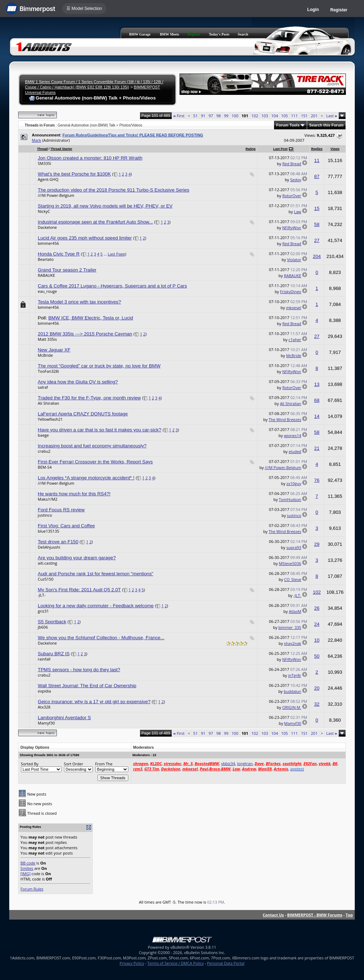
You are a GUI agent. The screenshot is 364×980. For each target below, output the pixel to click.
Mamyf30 (46, 723)
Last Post (280, 149)
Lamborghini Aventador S (64, 718)
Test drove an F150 (58, 542)
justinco (45, 515)
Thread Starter (61, 149)
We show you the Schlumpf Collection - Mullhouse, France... (101, 638)
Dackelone (47, 227)
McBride (45, 355)
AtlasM (295, 611)
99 (226, 116)
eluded (295, 451)
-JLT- (42, 595)
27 (317, 240)
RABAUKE (46, 275)
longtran (245, 763)
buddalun (292, 691)
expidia (44, 691)
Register (339, 10)
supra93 (294, 547)
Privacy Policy (132, 963)
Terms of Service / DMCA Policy (175, 963)
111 (295, 116)
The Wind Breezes (285, 419)
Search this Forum (326, 125)
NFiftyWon (292, 228)
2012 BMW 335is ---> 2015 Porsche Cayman (85, 334)
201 (314, 116)
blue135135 (48, 531)
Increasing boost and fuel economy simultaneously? (92, 446)
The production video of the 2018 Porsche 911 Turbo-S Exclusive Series (113, 190)
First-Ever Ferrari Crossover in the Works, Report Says (95, 462)
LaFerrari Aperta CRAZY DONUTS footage (83, 414)
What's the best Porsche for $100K (74, 174)
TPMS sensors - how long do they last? (79, 670)
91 (203, 116)
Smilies (27, 868)
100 (235, 116)
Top (349, 915)
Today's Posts (219, 34)
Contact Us (273, 915)
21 (317, 448)
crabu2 (44, 451)
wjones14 (293, 435)
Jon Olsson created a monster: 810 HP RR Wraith (90, 158)
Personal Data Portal (226, 963)
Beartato (45, 259)
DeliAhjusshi (49, 547)
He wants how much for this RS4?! (74, 494)
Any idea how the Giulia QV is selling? (78, 382)
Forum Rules (32, 889)
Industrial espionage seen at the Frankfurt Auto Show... (95, 222)
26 (317, 608)
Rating (251, 149)
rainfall (44, 659)
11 (317, 160)
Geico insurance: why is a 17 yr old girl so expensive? (94, 702)
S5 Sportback (52, 622)
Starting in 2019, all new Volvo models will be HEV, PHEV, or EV (105, 206)
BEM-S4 (45, 467)
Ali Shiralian (48, 403)
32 (317, 704)
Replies (317, 149)
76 (317, 480)
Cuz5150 (45, 579)
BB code (28, 863)
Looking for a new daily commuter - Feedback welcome (96, 606)
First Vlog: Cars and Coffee (66, 526)
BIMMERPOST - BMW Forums (315, 915)
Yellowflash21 (50, 419)
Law (298, 212)
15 (317, 208)
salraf (43, 387)
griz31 (43, 611)
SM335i (44, 163)
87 (317, 176)
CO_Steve (293, 579)
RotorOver (292, 196)
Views (335, 149)
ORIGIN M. (292, 707)
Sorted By (30, 764)
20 (317, 688)
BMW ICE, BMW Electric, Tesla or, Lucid (91, 318)
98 (218, 116)
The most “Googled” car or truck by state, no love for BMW (99, 366)
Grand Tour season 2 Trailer (67, 270)
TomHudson (290, 499)
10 (317, 640)
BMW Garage (140, 34)
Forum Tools (288, 125)
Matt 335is (47, 339)
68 (317, 400)
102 (255, 116)
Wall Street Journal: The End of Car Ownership (87, 686)
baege (43, 435)
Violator (294, 260)
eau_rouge (47, 291)
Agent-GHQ (48, 179)
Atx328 (44, 707)
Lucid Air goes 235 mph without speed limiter (85, 238)
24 (317, 624)
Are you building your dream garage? (77, 558)
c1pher (295, 340)
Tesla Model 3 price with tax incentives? (79, 302)
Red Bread (292, 164)
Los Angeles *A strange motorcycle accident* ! (86, 478)
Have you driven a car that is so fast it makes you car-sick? (99, 430)
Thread (42, 149)
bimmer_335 (290, 627)
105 (285, 116)
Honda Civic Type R (59, 254)
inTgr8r (295, 675)
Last (332, 116)
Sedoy (296, 180)
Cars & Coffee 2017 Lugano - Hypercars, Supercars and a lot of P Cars (112, 286)
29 (317, 544)
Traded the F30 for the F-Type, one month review (89, 398)
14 (317, 416)
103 (265, 116)
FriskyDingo (291, 292)
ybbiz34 (228, 763)
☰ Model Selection (84, 9)
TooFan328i (48, 371)
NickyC (44, 211)
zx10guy (294, 483)
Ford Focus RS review (61, 510)
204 (317, 256)
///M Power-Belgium (56, 195)
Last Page (116, 254)
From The (104, 764)
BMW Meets (170, 34)
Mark (37, 140)
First (179, 116)
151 (304, 116)
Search (243, 34)
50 (317, 656)
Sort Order (74, 764)
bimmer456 (48, 243)
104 (275, 116)
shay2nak (293, 643)
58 (317, 224)
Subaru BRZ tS (54, 654)
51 (196, 116)
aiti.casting (47, 563)
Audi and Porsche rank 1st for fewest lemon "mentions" (95, 574)
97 (211, 116)
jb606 (43, 627)
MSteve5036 (290, 563)
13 (317, 384)
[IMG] (26, 874)
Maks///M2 (47, 499)
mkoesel (293, 308)
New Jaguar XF (54, 350)
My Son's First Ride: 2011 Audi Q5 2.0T (79, 590)
